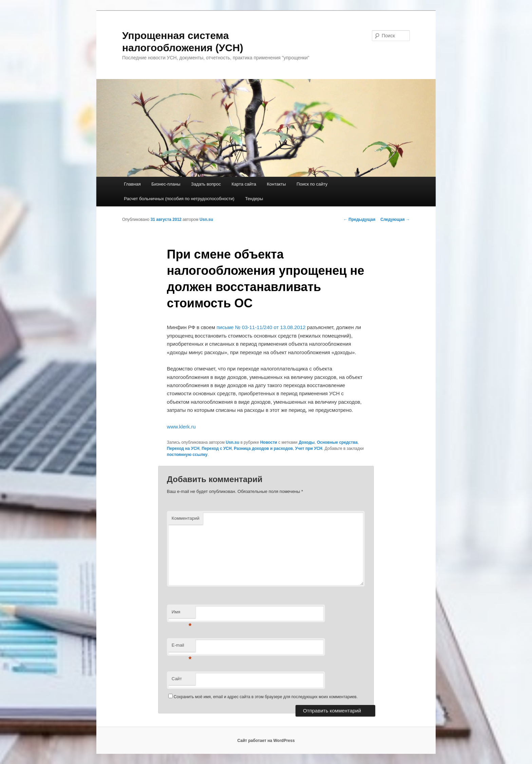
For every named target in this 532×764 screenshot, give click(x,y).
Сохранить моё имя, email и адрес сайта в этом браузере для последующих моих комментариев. (266, 697)
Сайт (177, 679)
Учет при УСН (309, 448)
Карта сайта (244, 184)
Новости (269, 442)
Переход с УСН (216, 448)
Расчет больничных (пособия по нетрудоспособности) (179, 199)
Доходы (307, 442)
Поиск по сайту (312, 184)
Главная (132, 184)
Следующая (395, 219)
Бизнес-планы (166, 184)
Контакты (276, 184)
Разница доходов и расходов (263, 448)
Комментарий (186, 518)
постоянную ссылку (187, 455)
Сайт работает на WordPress (266, 741)
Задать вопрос (206, 184)
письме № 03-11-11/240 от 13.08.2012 (261, 327)
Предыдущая (359, 219)
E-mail (182, 647)
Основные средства (337, 442)
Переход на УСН (183, 448)
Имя (182, 614)
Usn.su (206, 219)
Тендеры (254, 199)
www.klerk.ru (181, 427)
